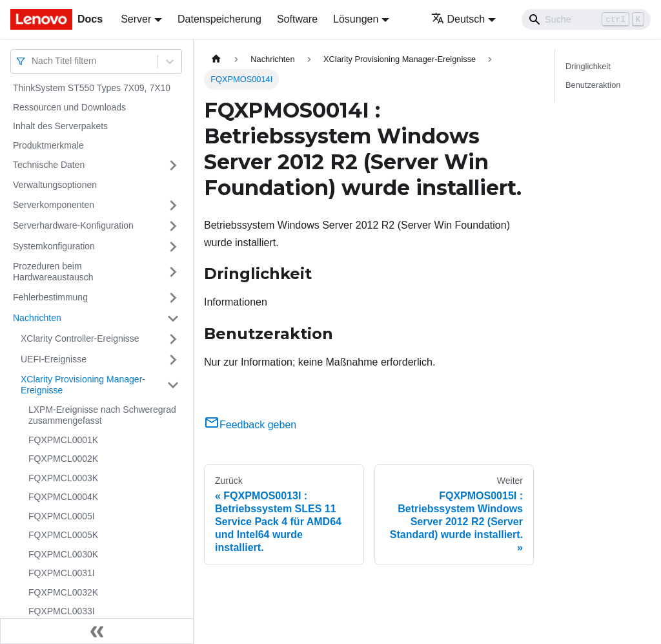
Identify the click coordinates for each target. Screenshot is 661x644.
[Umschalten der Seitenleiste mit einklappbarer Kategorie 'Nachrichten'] (173, 318)
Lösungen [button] (356, 19)
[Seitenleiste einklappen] (97, 631)
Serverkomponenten (54, 205)
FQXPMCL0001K (63, 440)
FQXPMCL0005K (63, 535)
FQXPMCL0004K (63, 497)
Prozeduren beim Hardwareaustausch (53, 272)
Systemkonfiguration (54, 246)
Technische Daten (49, 165)
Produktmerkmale (48, 145)
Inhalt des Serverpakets (60, 126)
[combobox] (33, 61)
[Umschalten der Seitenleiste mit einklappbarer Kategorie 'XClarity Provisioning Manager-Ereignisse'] (173, 385)
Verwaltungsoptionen (55, 185)
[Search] (586, 19)
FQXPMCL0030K (63, 554)
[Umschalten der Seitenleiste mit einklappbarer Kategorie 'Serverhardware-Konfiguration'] (173, 226)
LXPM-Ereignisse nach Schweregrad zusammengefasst (102, 415)
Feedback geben (250, 425)
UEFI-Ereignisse (54, 359)
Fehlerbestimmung (50, 297)
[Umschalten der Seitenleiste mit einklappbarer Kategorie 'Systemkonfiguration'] (173, 247)
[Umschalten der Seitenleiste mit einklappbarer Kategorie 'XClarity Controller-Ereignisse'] (173, 339)
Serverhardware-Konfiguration (73, 225)
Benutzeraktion (593, 85)
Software (297, 19)
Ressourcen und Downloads (69, 107)
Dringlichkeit (588, 66)
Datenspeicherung (219, 19)
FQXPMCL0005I (62, 516)
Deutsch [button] (458, 19)
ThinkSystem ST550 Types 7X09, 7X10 (92, 88)
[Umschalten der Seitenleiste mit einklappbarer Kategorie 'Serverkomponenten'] (173, 205)
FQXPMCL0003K (63, 478)
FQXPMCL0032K (63, 592)
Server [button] (136, 19)
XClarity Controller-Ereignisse (80, 338)
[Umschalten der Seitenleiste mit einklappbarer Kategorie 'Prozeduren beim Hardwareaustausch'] (173, 272)
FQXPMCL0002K (63, 459)
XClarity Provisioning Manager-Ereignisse (83, 385)
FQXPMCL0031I (62, 573)
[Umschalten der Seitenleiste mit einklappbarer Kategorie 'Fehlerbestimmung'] (173, 298)
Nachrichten (37, 318)
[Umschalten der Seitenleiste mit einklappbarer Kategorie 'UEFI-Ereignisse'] (173, 360)
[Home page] (216, 59)
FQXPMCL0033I (62, 611)
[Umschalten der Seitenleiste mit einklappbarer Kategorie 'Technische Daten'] (173, 165)
